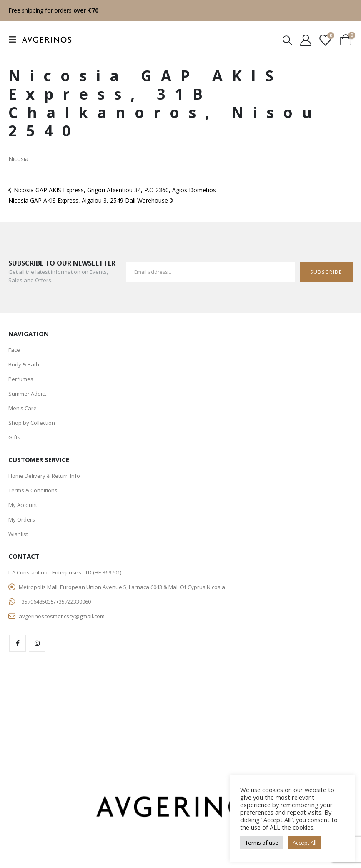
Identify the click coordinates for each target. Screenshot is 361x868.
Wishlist (18, 534)
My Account (23, 505)
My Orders (22, 519)
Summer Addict (27, 394)
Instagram (37, 643)
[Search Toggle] (287, 40)
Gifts (14, 437)
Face (14, 350)
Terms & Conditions (33, 490)
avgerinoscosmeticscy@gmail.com (62, 616)
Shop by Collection (32, 423)
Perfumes (21, 379)
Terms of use (262, 843)
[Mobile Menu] (15, 40)
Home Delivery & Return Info (44, 476)
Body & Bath (24, 364)
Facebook (18, 643)
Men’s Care (23, 408)
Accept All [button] (305, 843)
